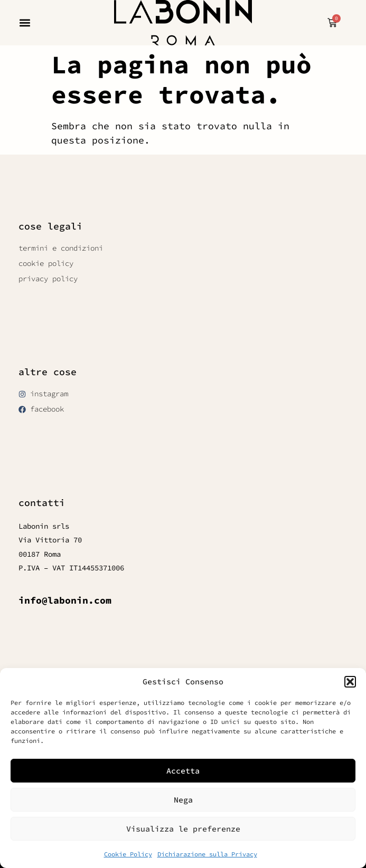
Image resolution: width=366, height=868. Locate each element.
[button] (350, 682)
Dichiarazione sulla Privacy (207, 854)
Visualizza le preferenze (183, 829)
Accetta (183, 771)
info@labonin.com (65, 600)
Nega (183, 800)
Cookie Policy (128, 854)
